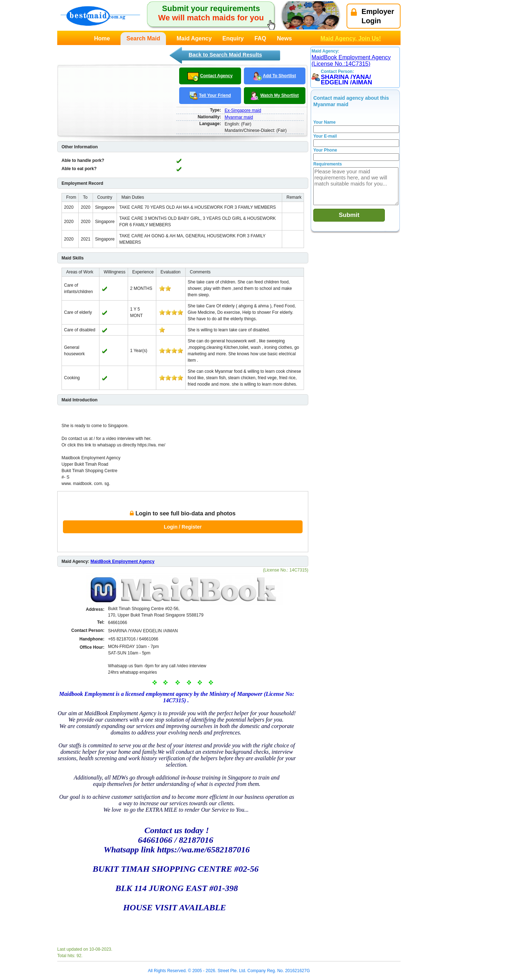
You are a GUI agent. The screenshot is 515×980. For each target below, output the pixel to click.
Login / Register (183, 527)
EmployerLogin (372, 16)
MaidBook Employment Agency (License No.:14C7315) (351, 61)
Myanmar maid (239, 117)
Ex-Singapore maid (243, 110)
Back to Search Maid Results (225, 55)
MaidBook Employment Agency (122, 561)
